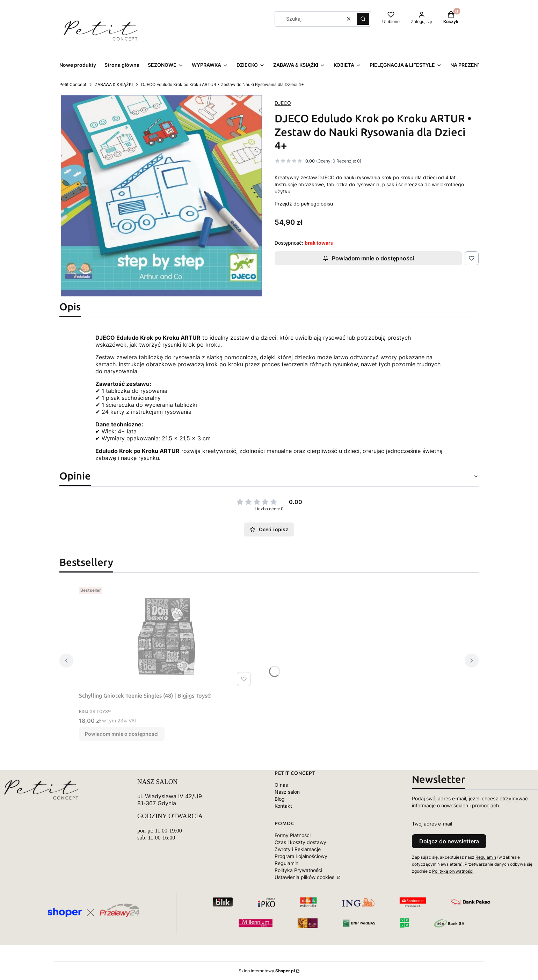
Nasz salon (287, 792)
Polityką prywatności (453, 871)
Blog (280, 799)
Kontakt (283, 806)
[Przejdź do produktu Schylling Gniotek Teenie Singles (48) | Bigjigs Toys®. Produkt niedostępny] (166, 636)
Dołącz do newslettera (449, 841)
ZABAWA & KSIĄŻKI (114, 84)
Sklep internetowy (267, 971)
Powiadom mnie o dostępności (368, 258)
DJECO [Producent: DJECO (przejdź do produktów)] (283, 103)
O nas (281, 785)
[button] (363, 19)
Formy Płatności (293, 835)
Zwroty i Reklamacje (298, 849)
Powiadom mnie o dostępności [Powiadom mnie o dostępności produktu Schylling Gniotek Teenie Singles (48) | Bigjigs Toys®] (122, 734)
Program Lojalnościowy (301, 856)
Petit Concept (73, 84)
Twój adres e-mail (432, 824)
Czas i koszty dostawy (300, 842)
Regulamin (286, 863)
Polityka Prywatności (298, 870)
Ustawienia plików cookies (305, 877)
